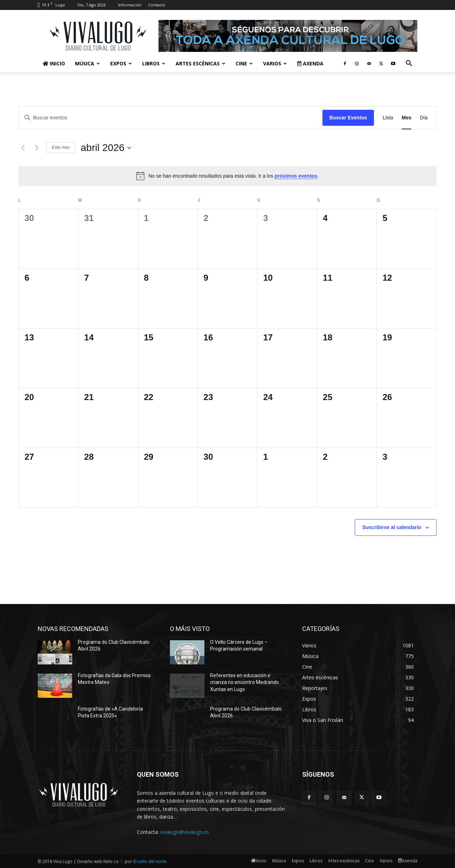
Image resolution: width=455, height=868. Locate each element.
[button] (409, 64)
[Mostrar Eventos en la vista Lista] (388, 118)
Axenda (310, 63)
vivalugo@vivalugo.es (185, 832)
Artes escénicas (200, 63)
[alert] (227, 176)
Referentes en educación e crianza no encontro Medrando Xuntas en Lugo (245, 682)
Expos (121, 63)
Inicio (54, 63)
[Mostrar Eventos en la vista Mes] (406, 118)
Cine (244, 63)
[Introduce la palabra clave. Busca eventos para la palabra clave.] (171, 118)
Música (87, 63)
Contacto (157, 5)
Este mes (61, 147)
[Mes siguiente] (37, 148)
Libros (154, 63)
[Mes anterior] (23, 148)
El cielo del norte (150, 861)
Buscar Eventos (348, 118)
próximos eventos (296, 176)
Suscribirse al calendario (392, 527)
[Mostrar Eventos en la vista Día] (424, 118)
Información (130, 5)
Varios (275, 63)
